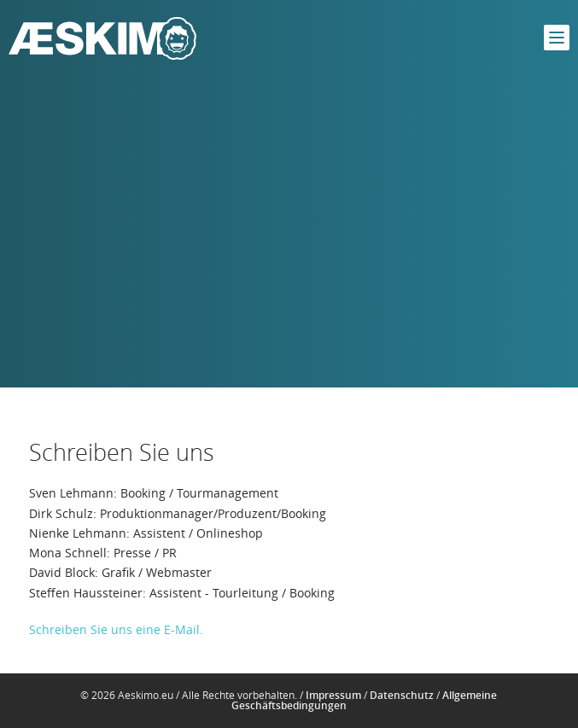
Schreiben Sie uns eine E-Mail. (116, 629)
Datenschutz (402, 695)
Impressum (333, 695)
